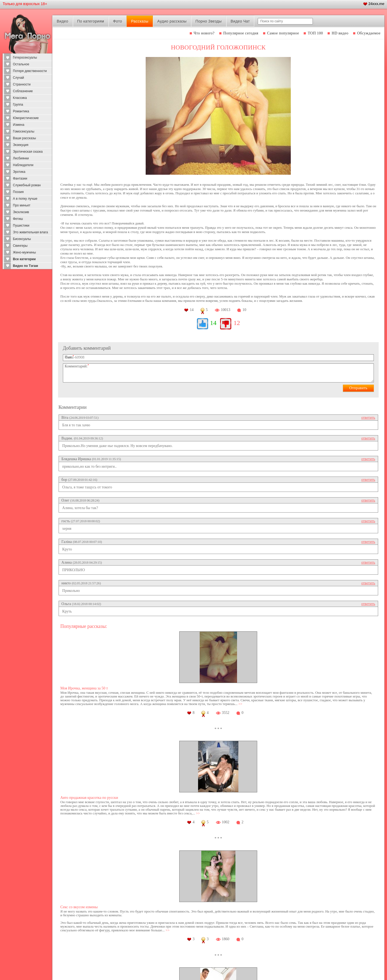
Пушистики (21, 226)
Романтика (21, 111)
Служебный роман (27, 185)
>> (240, 704)
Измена (19, 125)
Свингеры (20, 246)
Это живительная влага (30, 232)
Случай (18, 78)
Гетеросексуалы (25, 58)
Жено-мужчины (24, 252)
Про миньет (22, 205)
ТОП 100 (315, 33)
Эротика (19, 172)
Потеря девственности (30, 71)
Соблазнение (23, 91)
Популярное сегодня (241, 33)
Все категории (24, 259)
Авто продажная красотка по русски (89, 798)
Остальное (21, 64)
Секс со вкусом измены (79, 907)
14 (213, 323)
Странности (22, 84)
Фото (118, 21)
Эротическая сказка (28, 152)
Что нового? (204, 33)
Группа (18, 105)
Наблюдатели (23, 165)
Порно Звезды (209, 21)
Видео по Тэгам (25, 266)
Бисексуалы (22, 239)
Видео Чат (240, 21)
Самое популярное (283, 33)
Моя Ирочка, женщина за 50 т (84, 688)
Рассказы (140, 21)
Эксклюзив (21, 212)
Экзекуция (21, 145)
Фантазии (20, 178)
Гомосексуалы (24, 131)
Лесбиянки (21, 158)
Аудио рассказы (172, 21)
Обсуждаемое (369, 33)
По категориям (91, 21)
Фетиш (18, 219)
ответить (368, 418)
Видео (62, 21)
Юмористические (26, 118)
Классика (20, 98)
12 (237, 323)
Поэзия (18, 192)
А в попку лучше (25, 199)
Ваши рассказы (24, 138)
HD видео (340, 33)
